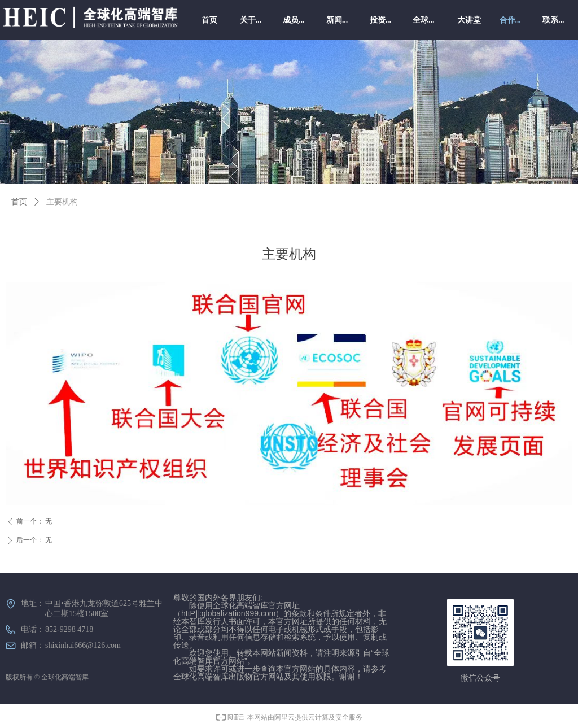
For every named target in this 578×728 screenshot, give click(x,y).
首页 (19, 202)
